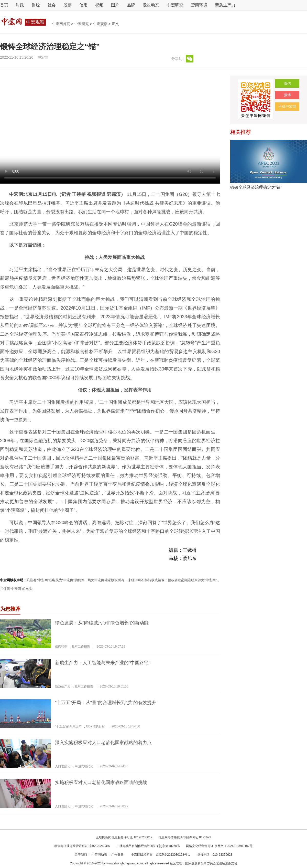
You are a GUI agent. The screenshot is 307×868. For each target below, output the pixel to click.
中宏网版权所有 (142, 855)
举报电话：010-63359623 (215, 855)
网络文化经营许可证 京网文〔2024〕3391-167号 (219, 846)
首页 (4, 5)
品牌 (131, 5)
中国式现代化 (84, 766)
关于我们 (81, 855)
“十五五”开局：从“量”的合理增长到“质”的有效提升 (106, 703)
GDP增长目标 (95, 726)
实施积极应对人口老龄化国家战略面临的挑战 (101, 782)
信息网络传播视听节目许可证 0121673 (185, 837)
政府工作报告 (81, 647)
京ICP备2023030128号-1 (173, 855)
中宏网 (43, 57)
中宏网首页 (62, 24)
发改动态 (151, 5)
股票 (68, 5)
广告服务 (118, 855)
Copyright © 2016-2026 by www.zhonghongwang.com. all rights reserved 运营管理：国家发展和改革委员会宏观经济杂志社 (153, 863)
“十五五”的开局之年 (68, 726)
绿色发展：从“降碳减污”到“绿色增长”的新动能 (102, 623)
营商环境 (199, 5)
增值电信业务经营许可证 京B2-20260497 (82, 846)
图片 (115, 5)
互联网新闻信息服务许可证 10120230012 (124, 837)
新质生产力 (225, 5)
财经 (36, 5)
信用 (83, 5)
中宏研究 (175, 5)
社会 (52, 5)
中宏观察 (101, 24)
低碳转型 (61, 647)
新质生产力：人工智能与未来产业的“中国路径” (103, 663)
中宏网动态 (100, 855)
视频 (99, 5)
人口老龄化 (63, 766)
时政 (20, 5)
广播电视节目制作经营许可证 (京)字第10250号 (148, 846)
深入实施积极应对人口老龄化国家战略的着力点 (103, 743)
